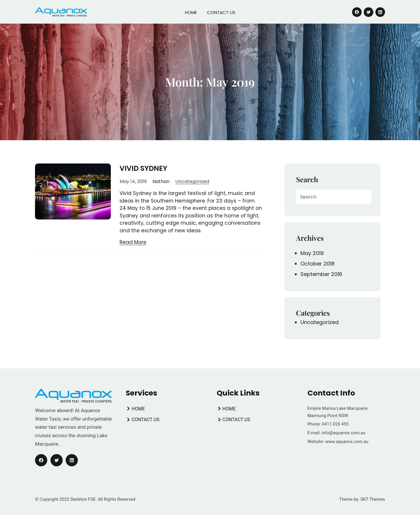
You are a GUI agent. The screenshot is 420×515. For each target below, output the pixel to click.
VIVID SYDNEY (143, 168)
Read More (133, 242)
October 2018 (317, 264)
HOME (191, 12)
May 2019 (312, 253)
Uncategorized (192, 181)
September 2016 (321, 274)
